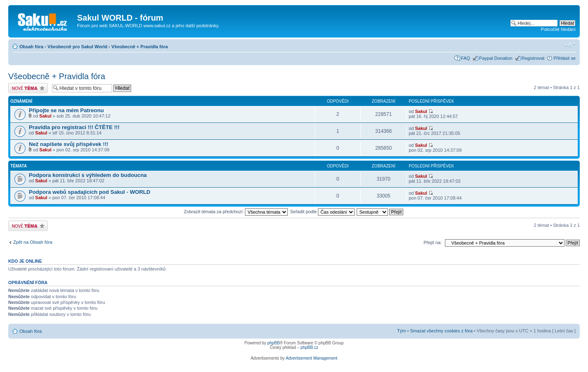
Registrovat (533, 58)
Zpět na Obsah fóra (33, 242)
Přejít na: (433, 243)
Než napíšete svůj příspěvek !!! (69, 144)
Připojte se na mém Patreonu (66, 110)
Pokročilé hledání (558, 29)
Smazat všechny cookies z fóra (441, 331)
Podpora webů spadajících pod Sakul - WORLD (90, 192)
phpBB (273, 343)
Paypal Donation (496, 58)
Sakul (45, 116)
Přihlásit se (564, 58)
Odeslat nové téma (28, 88)
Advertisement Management (312, 358)
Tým (401, 331)
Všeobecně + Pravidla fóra (140, 47)
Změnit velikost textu (570, 45)
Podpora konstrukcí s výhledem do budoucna (88, 175)
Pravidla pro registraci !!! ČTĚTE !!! (74, 127)
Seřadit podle (322, 212)
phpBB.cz (309, 347)
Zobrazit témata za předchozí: (236, 212)
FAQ (466, 58)
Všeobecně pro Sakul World (77, 47)
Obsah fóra (31, 47)
